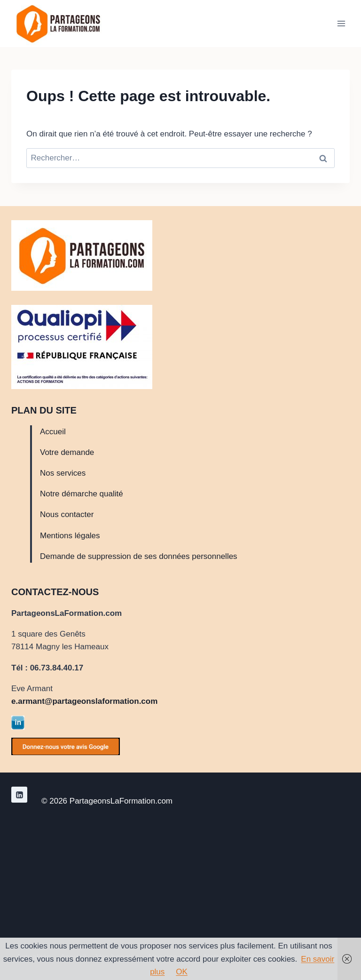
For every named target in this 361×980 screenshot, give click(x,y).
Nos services (63, 473)
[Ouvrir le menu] (341, 23)
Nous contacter (67, 514)
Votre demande (67, 452)
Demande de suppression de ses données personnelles (139, 556)
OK (182, 972)
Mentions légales (70, 536)
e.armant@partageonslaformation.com (84, 701)
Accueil (53, 432)
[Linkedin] (19, 795)
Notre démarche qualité (82, 494)
